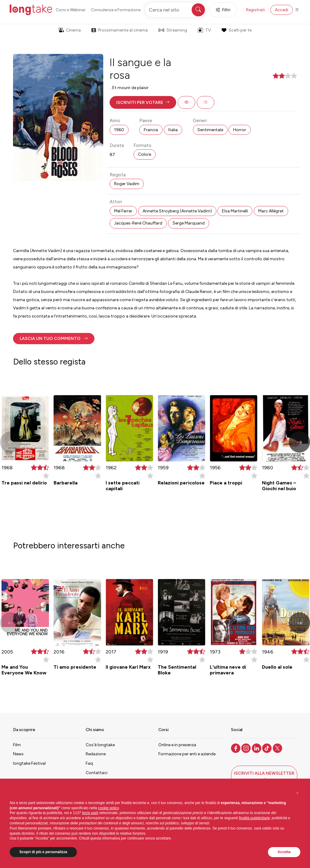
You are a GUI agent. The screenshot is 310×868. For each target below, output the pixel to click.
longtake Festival (29, 763)
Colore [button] (145, 154)
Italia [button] (173, 130)
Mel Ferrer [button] (123, 211)
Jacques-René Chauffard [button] (138, 223)
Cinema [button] (70, 30)
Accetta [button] (284, 852)
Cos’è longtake (100, 745)
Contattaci (97, 773)
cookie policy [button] (108, 808)
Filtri (223, 10)
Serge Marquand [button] (189, 223)
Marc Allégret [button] (271, 211)
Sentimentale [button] (210, 130)
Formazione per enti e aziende (187, 754)
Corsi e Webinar (71, 10)
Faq (89, 763)
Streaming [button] (173, 30)
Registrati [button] (256, 10)
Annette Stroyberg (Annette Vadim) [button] (177, 211)
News (18, 754)
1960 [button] (119, 130)
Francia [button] (151, 130)
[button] (143, 102)
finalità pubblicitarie (254, 818)
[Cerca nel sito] (175, 10)
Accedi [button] (282, 10)
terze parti (90, 813)
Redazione (96, 754)
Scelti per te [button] (236, 30)
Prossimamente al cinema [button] (120, 30)
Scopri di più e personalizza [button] (43, 852)
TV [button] (204, 30)
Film (17, 745)
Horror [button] (240, 130)
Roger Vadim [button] (127, 184)
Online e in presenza (177, 745)
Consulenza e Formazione (116, 10)
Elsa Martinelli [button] (235, 211)
